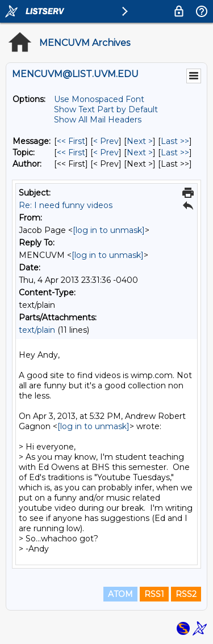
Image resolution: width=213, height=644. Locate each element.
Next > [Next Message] (140, 141)
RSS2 (186, 594)
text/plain (37, 330)
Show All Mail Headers (98, 120)
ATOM (120, 594)
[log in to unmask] (109, 230)
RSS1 (154, 594)
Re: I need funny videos (66, 205)
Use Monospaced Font (99, 99)
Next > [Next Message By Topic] (140, 152)
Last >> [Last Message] (175, 141)
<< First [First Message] (71, 141)
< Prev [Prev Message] (106, 141)
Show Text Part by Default (106, 109)
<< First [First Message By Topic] (71, 152)
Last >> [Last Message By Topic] (175, 152)
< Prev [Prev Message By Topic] (106, 152)
